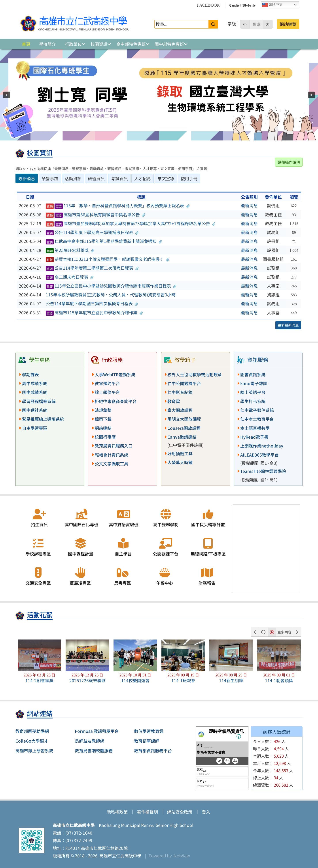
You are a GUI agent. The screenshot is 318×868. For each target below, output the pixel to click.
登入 (206, 812)
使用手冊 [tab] (189, 179)
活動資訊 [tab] (73, 179)
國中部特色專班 (169, 44)
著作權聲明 (147, 812)
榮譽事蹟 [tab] (50, 179)
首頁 (26, 44)
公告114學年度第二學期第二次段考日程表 (92, 268)
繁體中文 (273, 5)
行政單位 (73, 44)
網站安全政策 (180, 812)
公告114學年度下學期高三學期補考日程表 (92, 232)
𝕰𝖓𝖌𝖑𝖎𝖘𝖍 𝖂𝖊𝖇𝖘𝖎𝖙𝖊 (242, 5)
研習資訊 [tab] (96, 179)
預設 (256, 24)
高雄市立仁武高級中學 (119, 856)
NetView (182, 856)
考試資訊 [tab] (119, 179)
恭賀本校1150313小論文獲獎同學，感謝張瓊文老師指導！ (108, 259)
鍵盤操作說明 (289, 162)
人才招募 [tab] (143, 179)
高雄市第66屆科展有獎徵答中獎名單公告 (95, 215)
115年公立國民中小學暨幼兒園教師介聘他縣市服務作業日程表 (111, 286)
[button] (7, 95)
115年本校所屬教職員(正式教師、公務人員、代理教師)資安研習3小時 (111, 295)
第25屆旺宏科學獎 (70, 250)
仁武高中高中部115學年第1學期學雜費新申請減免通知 (104, 241)
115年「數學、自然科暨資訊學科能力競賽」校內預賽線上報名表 (118, 205)
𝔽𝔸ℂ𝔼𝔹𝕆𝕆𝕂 (208, 5)
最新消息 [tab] (27, 179)
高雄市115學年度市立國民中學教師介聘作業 (94, 313)
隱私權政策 (117, 812)
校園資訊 (99, 44)
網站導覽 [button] (288, 24)
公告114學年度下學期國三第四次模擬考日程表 (92, 303)
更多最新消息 (288, 325)
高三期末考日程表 (70, 277)
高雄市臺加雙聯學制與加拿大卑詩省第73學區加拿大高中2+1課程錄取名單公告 (131, 223)
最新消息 (249, 205)
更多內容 (284, 632)
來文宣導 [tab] (166, 179)
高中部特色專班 (131, 44)
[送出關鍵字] (213, 24)
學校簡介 (47, 44)
